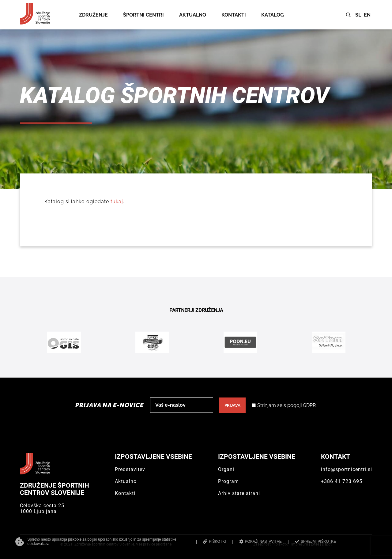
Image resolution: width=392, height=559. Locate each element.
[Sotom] (329, 342)
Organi (226, 469)
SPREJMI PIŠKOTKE (315, 542)
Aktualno (126, 481)
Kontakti (125, 493)
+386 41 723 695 (342, 481)
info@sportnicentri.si (347, 469)
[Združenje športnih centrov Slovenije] (35, 22)
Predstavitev (130, 469)
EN (367, 15)
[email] (182, 405)
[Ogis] (64, 342)
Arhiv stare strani (239, 493)
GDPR (309, 405)
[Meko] (152, 342)
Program (228, 481)
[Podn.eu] (240, 342)
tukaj (117, 202)
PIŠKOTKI (214, 542)
